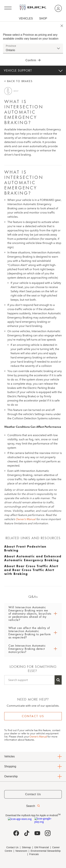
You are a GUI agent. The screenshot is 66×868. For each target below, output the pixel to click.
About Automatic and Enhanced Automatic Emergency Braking (33, 558)
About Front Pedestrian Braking (25, 548)
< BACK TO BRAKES (18, 81)
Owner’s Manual (26, 519)
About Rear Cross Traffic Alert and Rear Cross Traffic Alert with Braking (31, 570)
